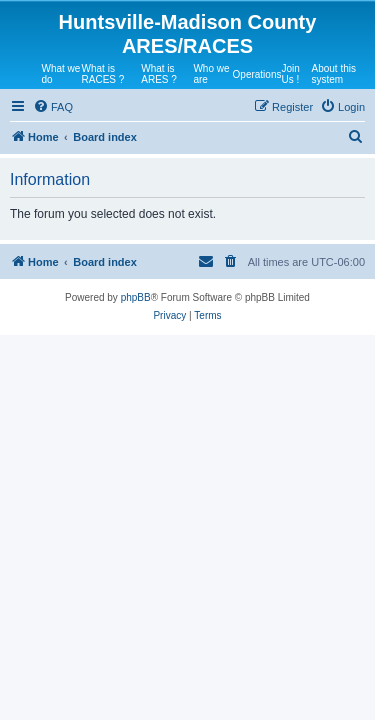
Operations (257, 74)
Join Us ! (290, 74)
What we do (61, 74)
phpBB (136, 297)
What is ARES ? (159, 74)
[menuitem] (53, 107)
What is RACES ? (103, 74)
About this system (333, 74)
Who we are (211, 74)
